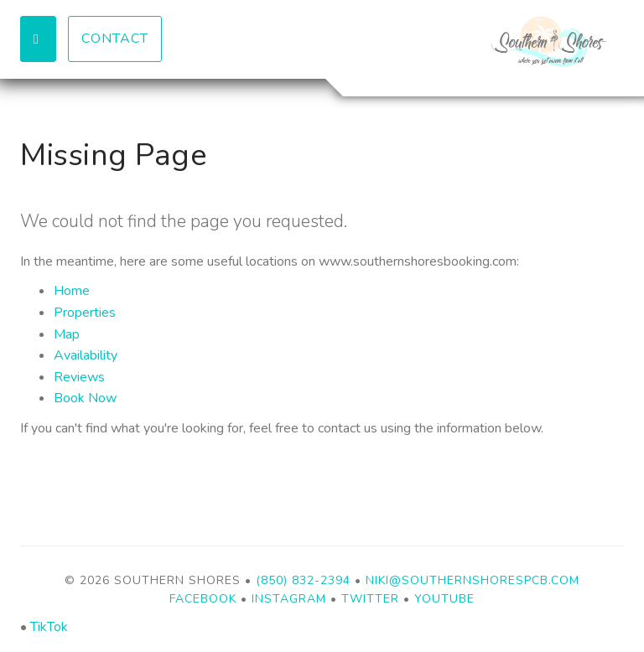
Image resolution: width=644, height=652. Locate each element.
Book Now (85, 398)
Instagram (289, 599)
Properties (85, 313)
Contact (115, 39)
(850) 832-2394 (303, 580)
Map (67, 334)
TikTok (49, 627)
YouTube (444, 599)
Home (72, 291)
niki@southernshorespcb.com (473, 580)
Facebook (203, 599)
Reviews (79, 377)
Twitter (370, 599)
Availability (86, 355)
